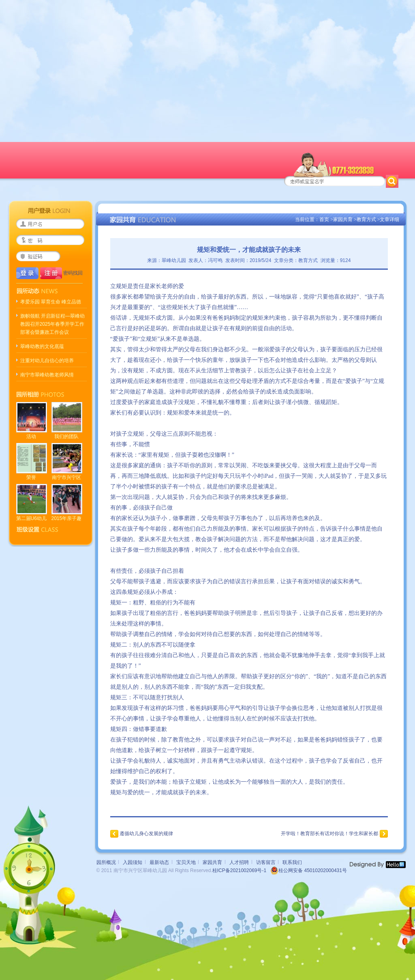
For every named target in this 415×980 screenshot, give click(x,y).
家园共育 (343, 219)
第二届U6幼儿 (31, 518)
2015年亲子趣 (67, 518)
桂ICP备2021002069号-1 (239, 870)
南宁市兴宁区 (66, 477)
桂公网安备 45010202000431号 (309, 870)
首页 (324, 219)
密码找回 (73, 273)
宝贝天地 (186, 862)
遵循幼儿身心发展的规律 (146, 834)
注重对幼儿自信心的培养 (47, 361)
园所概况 (106, 862)
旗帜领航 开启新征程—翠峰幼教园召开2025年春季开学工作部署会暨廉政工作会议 (52, 324)
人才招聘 (239, 862)
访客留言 (266, 862)
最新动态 (159, 862)
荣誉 (31, 477)
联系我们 (292, 862)
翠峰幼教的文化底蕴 (42, 346)
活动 (31, 436)
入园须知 (133, 862)
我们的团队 (66, 436)
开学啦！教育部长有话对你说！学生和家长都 (329, 834)
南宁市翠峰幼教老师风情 (47, 375)
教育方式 (366, 219)
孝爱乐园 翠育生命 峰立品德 (51, 302)
